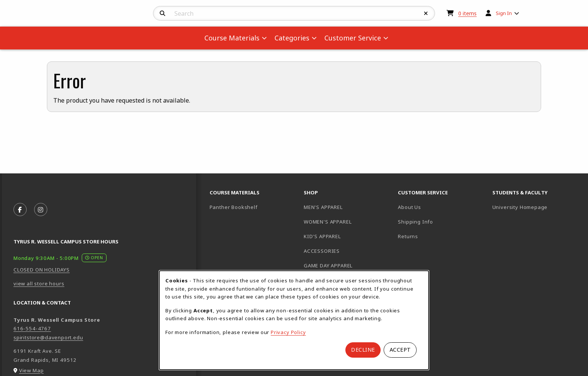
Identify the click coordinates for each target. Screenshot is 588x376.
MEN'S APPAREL (323, 207)
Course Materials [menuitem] (232, 38)
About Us (409, 207)
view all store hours (39, 283)
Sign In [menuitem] (504, 13)
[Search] (163, 13)
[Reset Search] (426, 13)
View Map (31, 370)
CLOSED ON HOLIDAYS (42, 270)
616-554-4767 (32, 328)
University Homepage (536, 207)
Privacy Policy (288, 332)
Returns (408, 236)
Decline (363, 350)
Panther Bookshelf (254, 207)
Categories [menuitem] (292, 38)
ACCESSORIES (322, 251)
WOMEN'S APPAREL (328, 222)
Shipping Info (415, 222)
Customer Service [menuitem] (353, 38)
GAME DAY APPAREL (328, 266)
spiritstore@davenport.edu (48, 337)
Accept (400, 350)
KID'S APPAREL (322, 236)
